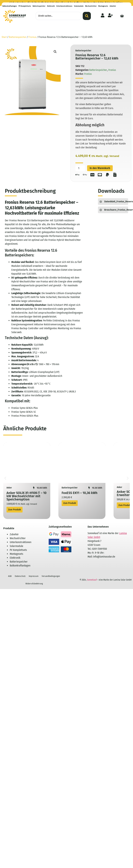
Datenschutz (20, 576)
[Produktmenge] (80, 168)
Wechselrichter (91, 6)
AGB (10, 576)
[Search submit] (87, 16)
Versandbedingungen (51, 576)
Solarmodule (79, 6)
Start (4, 37)
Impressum (34, 576)
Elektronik (51, 6)
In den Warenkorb (100, 168)
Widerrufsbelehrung (34, 584)
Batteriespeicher (39, 6)
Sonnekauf (92, 580)
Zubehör (113, 6)
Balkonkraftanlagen (10, 6)
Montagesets (103, 6)
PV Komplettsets (25, 6)
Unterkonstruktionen (64, 6)
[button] (55, 52)
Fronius (32, 37)
